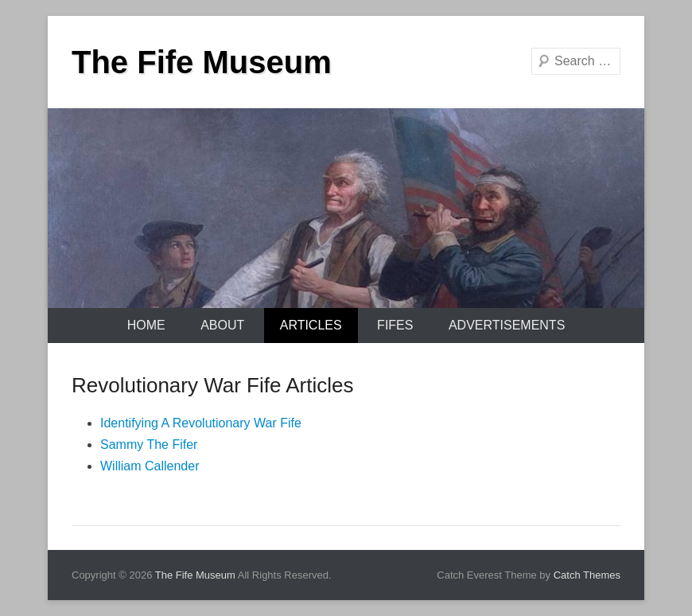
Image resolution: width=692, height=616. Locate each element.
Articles (311, 325)
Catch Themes (587, 575)
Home (146, 325)
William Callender (150, 466)
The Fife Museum (202, 62)
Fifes (395, 325)
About (222, 325)
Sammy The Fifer (149, 444)
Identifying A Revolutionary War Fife (201, 423)
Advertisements (507, 325)
